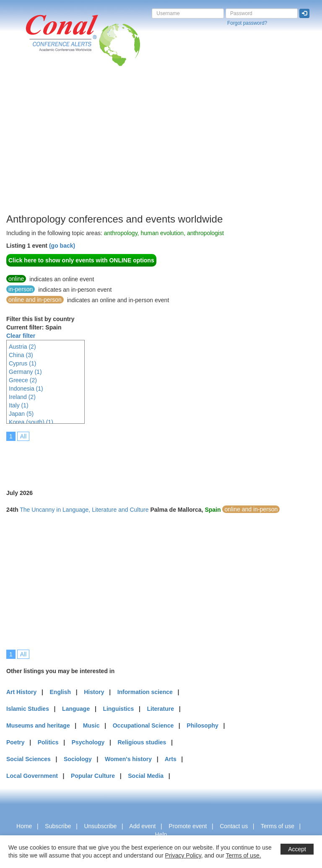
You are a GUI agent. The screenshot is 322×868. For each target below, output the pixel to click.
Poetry (16, 742)
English (61, 692)
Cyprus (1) (22, 363)
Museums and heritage (38, 725)
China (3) (21, 355)
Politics (48, 742)
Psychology (88, 742)
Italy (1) (19, 405)
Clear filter (21, 336)
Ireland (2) (22, 397)
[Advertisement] (161, 129)
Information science (145, 692)
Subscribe (58, 826)
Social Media (146, 776)
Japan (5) (21, 414)
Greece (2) (23, 380)
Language (76, 709)
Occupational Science (143, 725)
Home (24, 826)
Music (91, 725)
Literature (160, 709)
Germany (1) (25, 372)
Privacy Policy (183, 855)
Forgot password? (247, 23)
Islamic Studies (28, 709)
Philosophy (202, 725)
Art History (21, 692)
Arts (171, 759)
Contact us (234, 826)
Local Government (32, 776)
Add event (142, 826)
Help (161, 834)
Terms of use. (244, 855)
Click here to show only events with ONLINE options (81, 260)
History (94, 692)
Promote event (188, 826)
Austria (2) (22, 347)
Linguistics (118, 709)
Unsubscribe (100, 826)
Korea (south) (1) (31, 422)
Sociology (78, 759)
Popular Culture (93, 776)
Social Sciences (29, 759)
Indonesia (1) (26, 389)
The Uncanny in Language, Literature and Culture (84, 510)
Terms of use (278, 826)
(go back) (62, 246)
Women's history (128, 759)
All (23, 436)
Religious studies (142, 742)
